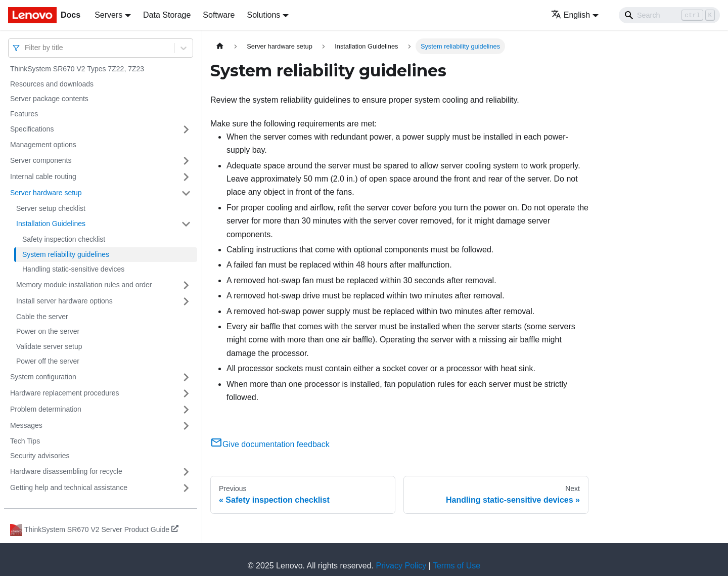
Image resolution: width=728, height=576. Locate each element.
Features (24, 114)
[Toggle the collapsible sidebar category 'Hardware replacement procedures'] (186, 393)
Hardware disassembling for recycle (66, 471)
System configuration (43, 377)
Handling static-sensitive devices (73, 269)
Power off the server (48, 361)
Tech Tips (25, 441)
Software (219, 15)
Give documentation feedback (270, 444)
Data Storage (167, 15)
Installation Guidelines (51, 224)
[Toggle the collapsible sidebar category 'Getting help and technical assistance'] (186, 488)
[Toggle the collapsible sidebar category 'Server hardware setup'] (186, 193)
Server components (41, 160)
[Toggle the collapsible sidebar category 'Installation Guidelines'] (186, 224)
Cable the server (42, 317)
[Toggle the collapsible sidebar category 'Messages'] (186, 426)
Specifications (32, 129)
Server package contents (49, 99)
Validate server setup (49, 346)
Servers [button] (108, 15)
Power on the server (48, 331)
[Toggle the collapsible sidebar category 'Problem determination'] (186, 410)
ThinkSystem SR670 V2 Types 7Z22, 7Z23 (77, 69)
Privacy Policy (401, 566)
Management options (43, 145)
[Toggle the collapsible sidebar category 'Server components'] (186, 161)
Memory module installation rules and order (84, 285)
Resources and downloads (52, 84)
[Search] (669, 15)
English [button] (571, 15)
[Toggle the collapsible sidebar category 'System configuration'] (186, 377)
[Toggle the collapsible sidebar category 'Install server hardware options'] (186, 301)
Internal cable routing (43, 176)
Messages (26, 425)
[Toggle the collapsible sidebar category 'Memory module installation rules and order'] (186, 285)
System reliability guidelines (66, 254)
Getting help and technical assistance (69, 488)
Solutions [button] (263, 15)
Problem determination (46, 409)
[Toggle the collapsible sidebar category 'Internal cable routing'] (186, 177)
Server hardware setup (46, 193)
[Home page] (220, 46)
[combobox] (26, 48)
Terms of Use (457, 566)
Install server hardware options (64, 301)
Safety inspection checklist (64, 239)
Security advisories (40, 456)
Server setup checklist (51, 208)
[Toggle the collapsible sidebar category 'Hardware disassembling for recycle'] (186, 472)
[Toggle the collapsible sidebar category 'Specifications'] (186, 129)
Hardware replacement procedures (65, 393)
